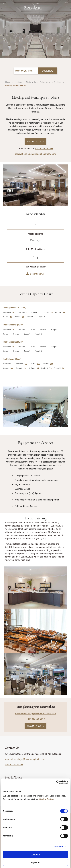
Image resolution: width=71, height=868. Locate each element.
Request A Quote (35, 142)
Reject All (35, 862)
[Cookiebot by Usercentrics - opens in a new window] (56, 782)
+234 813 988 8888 (44, 149)
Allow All (36, 855)
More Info (58, 847)
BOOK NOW (48, 71)
